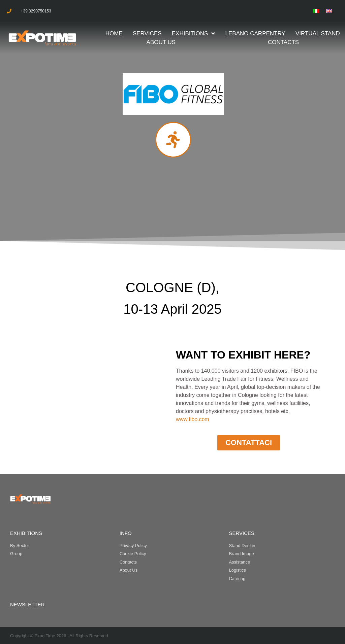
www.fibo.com (193, 419)
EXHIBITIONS (26, 533)
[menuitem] (316, 11)
